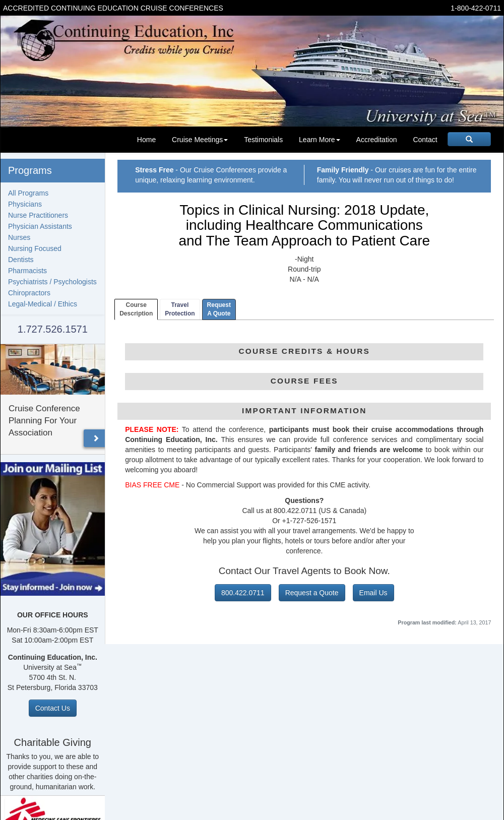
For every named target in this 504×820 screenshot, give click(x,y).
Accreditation (377, 140)
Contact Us (53, 708)
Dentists (21, 260)
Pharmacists (27, 271)
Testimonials (263, 140)
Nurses (19, 237)
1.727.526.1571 (53, 329)
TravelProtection (180, 309)
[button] (96, 438)
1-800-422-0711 (476, 8)
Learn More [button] (320, 140)
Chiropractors (29, 293)
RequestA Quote (219, 309)
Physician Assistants (40, 226)
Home (146, 140)
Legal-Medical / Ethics (43, 304)
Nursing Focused (35, 248)
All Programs (28, 193)
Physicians (25, 204)
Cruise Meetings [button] (200, 140)
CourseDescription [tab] (136, 309)
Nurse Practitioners (38, 215)
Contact (425, 140)
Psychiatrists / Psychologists (52, 282)
